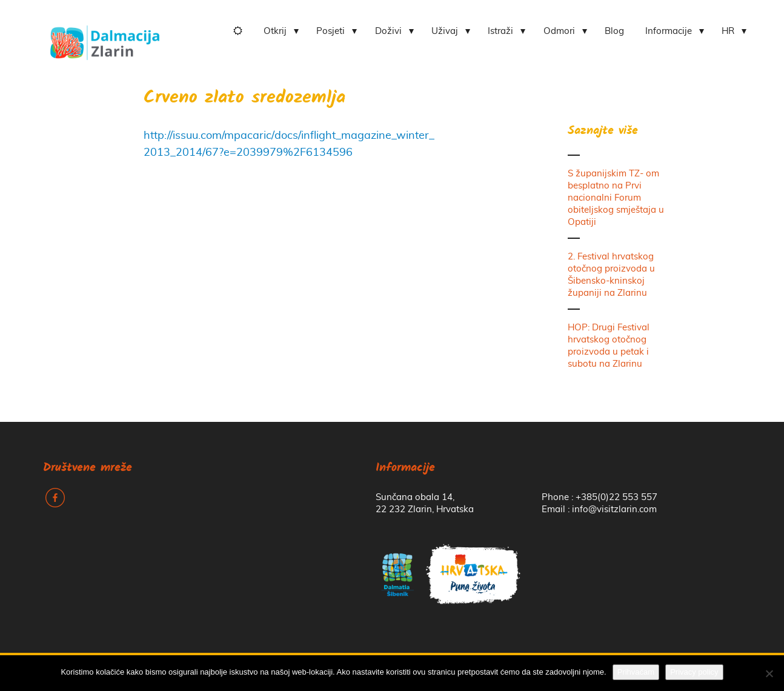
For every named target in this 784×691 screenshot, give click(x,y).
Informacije (669, 31)
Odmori (559, 31)
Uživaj (445, 31)
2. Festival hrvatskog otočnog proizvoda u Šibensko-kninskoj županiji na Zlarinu (611, 275)
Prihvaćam (636, 672)
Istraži (500, 31)
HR (728, 31)
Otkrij (275, 31)
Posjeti (331, 31)
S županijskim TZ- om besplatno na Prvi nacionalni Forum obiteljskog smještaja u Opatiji (616, 198)
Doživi (388, 31)
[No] (769, 673)
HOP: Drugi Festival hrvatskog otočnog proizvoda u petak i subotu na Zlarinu (609, 346)
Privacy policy (694, 672)
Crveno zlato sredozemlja (244, 98)
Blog (614, 31)
